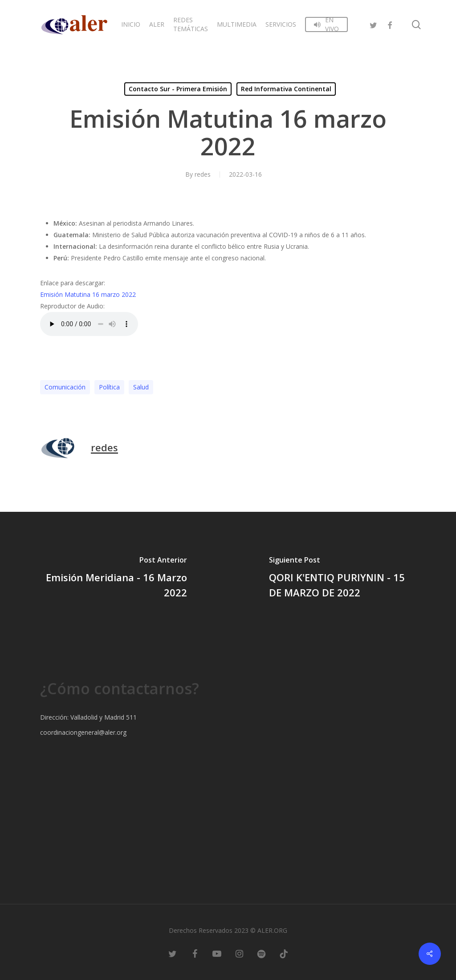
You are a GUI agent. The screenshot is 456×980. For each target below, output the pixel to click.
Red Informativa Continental (286, 89)
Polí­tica (109, 387)
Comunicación (65, 387)
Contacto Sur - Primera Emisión (178, 89)
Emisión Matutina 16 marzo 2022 (88, 294)
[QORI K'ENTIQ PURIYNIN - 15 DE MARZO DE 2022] (342, 579)
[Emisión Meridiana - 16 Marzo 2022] (114, 579)
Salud (141, 387)
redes (203, 174)
